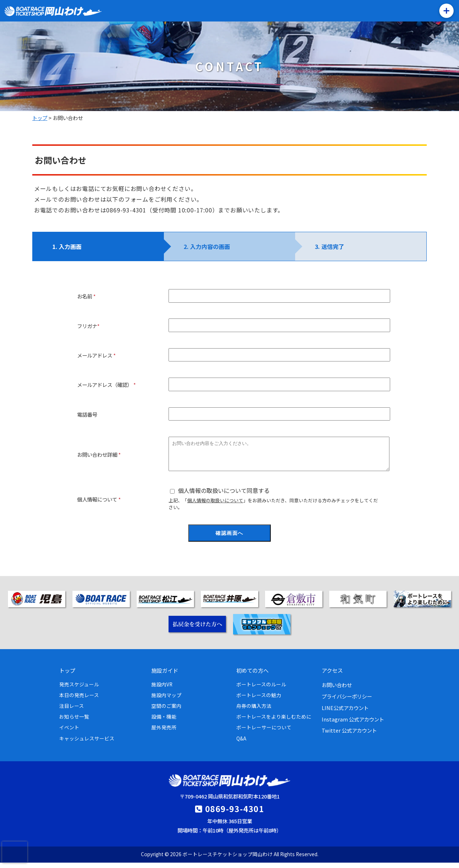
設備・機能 (164, 722)
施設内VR (162, 690)
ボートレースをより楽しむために (274, 722)
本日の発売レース (79, 700)
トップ (67, 676)
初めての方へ (252, 676)
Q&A (241, 744)
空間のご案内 (166, 711)
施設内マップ (166, 700)
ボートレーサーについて (264, 733)
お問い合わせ (337, 690)
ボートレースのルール (261, 690)
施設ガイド (165, 676)
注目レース (72, 711)
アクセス (332, 676)
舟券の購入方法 (254, 711)
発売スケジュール (79, 690)
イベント (69, 733)
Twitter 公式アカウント (349, 736)
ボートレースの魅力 (259, 700)
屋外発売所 (164, 733)
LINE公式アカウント (345, 713)
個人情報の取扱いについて (215, 506)
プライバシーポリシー (347, 702)
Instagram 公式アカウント (353, 725)
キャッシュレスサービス (87, 744)
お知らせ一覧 (74, 722)
